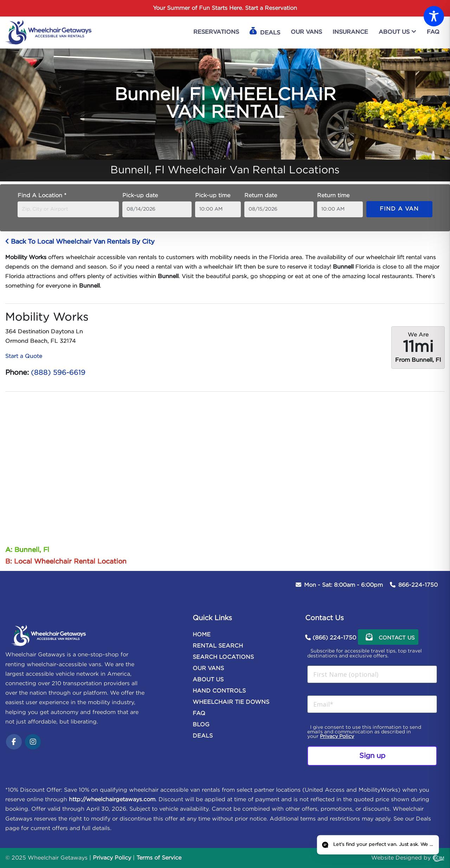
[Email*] (372, 704)
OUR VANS (208, 668)
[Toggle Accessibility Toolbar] (434, 16)
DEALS (203, 736)
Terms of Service (159, 858)
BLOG (201, 725)
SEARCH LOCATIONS (223, 657)
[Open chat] (377, 845)
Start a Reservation (271, 8)
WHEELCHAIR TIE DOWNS (231, 702)
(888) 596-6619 (58, 373)
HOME (202, 635)
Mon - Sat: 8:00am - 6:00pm (343, 585)
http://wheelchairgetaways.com (112, 800)
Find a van (399, 209)
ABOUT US (208, 680)
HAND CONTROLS (219, 691)
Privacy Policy (337, 737)
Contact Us (388, 637)
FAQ (199, 713)
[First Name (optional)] (372, 674)
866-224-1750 (418, 585)
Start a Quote (24, 356)
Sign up (372, 756)
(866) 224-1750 (334, 638)
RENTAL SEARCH (218, 646)
